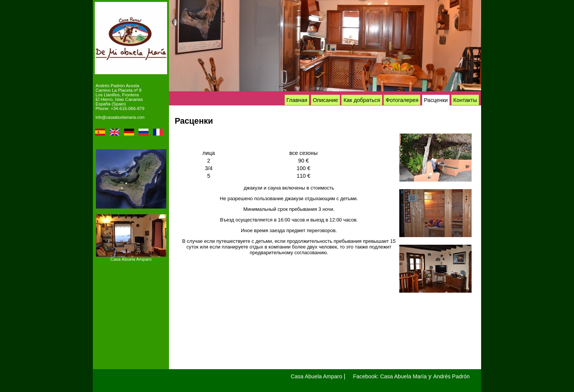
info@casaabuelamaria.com (120, 117)
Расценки (436, 100)
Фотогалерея (402, 100)
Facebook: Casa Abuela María (390, 376)
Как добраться (362, 100)
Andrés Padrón (451, 376)
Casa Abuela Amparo (131, 259)
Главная (297, 100)
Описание (325, 100)
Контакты (465, 100)
